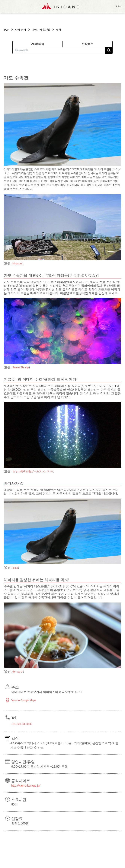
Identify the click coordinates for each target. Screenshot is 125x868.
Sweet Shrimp (21, 367)
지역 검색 (20, 30)
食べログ (18, 672)
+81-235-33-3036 (21, 724)
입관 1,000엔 (20, 823)
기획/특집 (37, 44)
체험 (58, 30)
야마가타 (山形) (41, 30)
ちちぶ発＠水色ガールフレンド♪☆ (33, 471)
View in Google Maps (24, 700)
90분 (14, 804)
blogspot (17, 263)
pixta (15, 568)
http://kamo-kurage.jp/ (26, 786)
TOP (6, 30)
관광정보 (88, 44)
